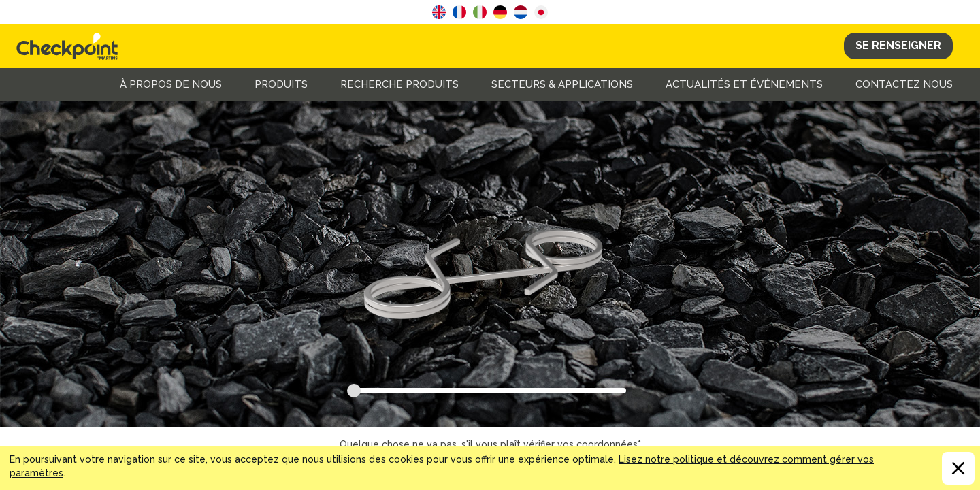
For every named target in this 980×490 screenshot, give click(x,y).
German (500, 12)
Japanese (541, 12)
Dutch (521, 12)
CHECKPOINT (71, 46)
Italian (480, 12)
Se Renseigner (898, 45)
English (439, 12)
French (459, 12)
